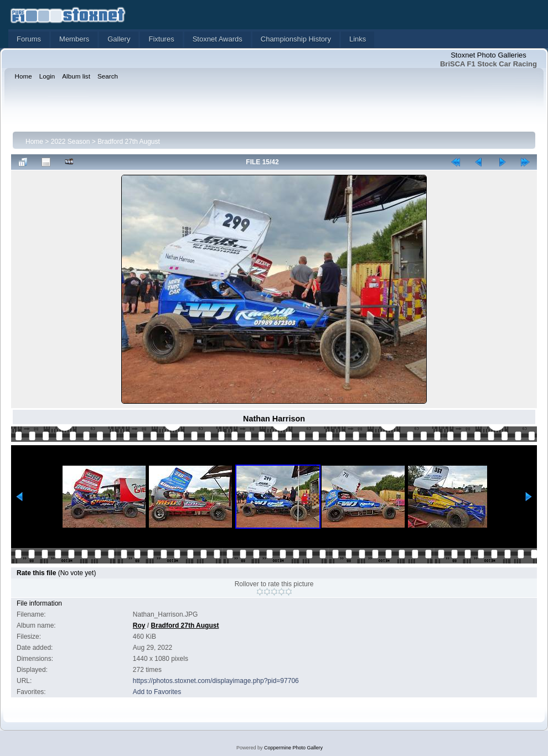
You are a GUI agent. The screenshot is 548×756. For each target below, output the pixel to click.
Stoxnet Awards (218, 39)
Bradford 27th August (129, 142)
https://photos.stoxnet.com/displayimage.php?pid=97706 (216, 681)
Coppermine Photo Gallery (293, 748)
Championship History (296, 39)
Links (358, 39)
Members (74, 39)
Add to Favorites (157, 692)
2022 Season (71, 142)
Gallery (119, 39)
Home (34, 142)
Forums (29, 39)
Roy (139, 625)
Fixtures (161, 39)
